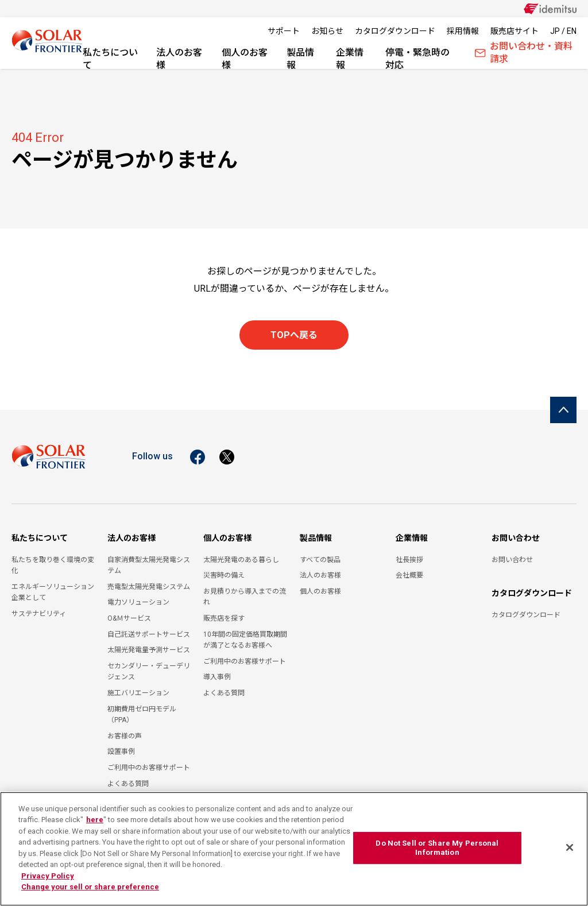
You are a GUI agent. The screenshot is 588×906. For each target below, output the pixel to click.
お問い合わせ (516, 538)
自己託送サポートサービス (149, 634)
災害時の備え (224, 575)
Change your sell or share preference (90, 887)
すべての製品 (320, 560)
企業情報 (350, 58)
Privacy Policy (48, 876)
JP (555, 31)
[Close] (570, 847)
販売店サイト (514, 31)
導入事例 (217, 677)
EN (572, 31)
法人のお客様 (179, 58)
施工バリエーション (138, 693)
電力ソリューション (138, 602)
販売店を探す (224, 618)
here (95, 820)
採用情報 (463, 31)
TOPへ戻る (294, 335)
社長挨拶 (409, 560)
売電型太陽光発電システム (149, 587)
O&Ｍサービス (129, 618)
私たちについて (110, 58)
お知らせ (327, 31)
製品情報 (300, 58)
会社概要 (409, 575)
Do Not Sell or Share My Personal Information (437, 848)
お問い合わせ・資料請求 (524, 55)
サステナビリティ (39, 614)
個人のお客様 (245, 58)
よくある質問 (128, 784)
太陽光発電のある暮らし (241, 560)
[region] (294, 849)
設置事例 (121, 752)
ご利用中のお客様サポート (149, 768)
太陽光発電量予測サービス (149, 650)
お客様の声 (125, 736)
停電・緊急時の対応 (417, 58)
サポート (284, 31)
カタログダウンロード (395, 31)
